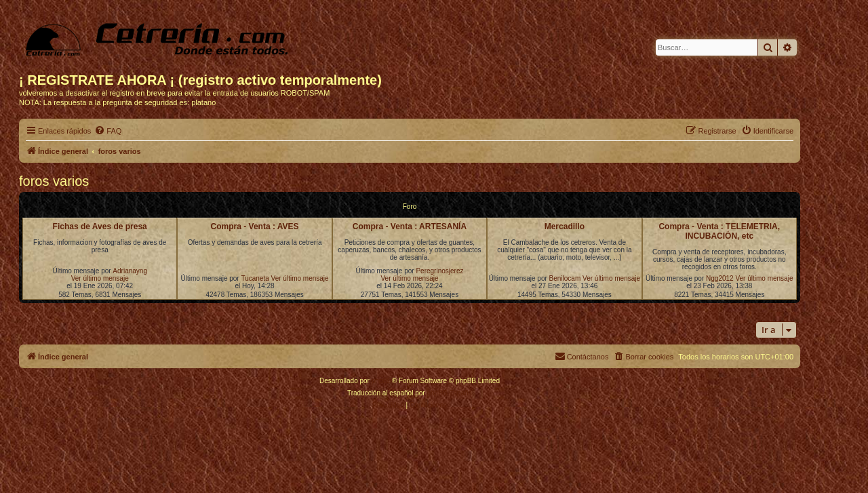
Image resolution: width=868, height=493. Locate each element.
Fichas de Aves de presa (100, 226)
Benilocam (565, 278)
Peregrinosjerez (439, 271)
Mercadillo (565, 226)
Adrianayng (130, 271)
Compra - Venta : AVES (255, 226)
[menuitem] (108, 131)
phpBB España (449, 393)
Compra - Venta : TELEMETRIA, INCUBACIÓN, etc (719, 231)
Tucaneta (255, 278)
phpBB (382, 381)
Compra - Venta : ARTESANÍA (410, 226)
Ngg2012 (720, 278)
